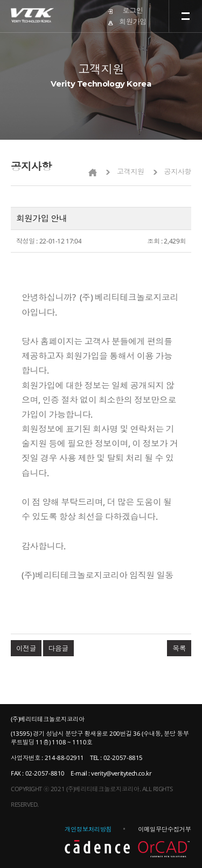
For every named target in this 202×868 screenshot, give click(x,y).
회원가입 (133, 21)
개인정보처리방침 (88, 829)
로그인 (133, 10)
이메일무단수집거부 (164, 829)
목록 (179, 648)
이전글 (26, 648)
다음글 (58, 648)
